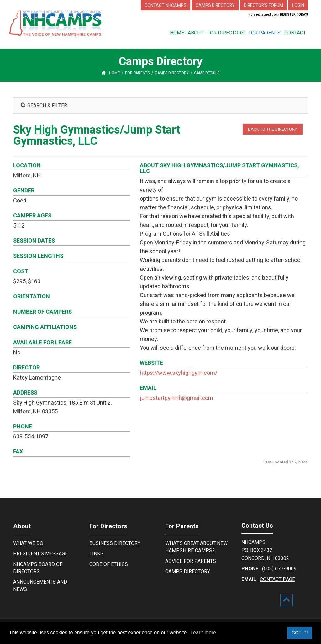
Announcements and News (40, 586)
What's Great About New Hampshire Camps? (196, 547)
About (22, 526)
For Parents (182, 526)
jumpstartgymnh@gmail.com (176, 398)
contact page (277, 579)
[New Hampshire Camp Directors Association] (60, 23)
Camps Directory (188, 572)
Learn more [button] (203, 633)
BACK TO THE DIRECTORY (273, 129)
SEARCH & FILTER (44, 106)
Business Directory (115, 543)
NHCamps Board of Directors (38, 568)
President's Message (40, 554)
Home (114, 73)
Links (96, 554)
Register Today (293, 15)
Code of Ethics (109, 564)
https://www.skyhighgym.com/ (179, 373)
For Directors (108, 526)
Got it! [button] (300, 633)
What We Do (28, 543)
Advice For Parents (191, 561)
